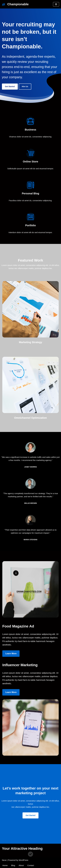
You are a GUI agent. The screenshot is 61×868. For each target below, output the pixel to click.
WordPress (24, 860)
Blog (13, 865)
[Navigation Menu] (56, 4)
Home (5, 865)
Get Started (10, 86)
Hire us (25, 86)
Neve (4, 860)
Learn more (11, 654)
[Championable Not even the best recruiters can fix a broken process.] (15, 4)
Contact (31, 865)
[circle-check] (31, 854)
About (21, 865)
